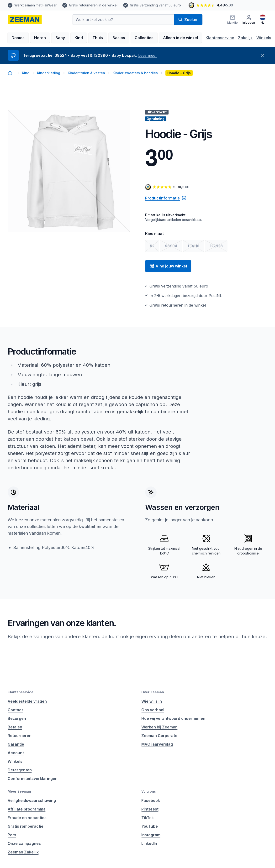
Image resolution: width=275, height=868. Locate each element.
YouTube (150, 826)
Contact (15, 710)
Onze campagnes (24, 843)
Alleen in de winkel (180, 38)
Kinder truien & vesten (86, 73)
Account (16, 753)
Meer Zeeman (19, 791)
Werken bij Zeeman (159, 727)
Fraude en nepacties (27, 818)
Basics (119, 38)
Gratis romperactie (26, 826)
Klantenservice (220, 38)
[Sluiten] (263, 55)
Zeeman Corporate (159, 736)
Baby (60, 38)
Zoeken (188, 20)
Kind (79, 38)
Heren (40, 38)
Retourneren (20, 736)
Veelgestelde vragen (27, 701)
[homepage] (25, 20)
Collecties (144, 38)
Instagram (151, 835)
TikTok (148, 818)
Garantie (16, 744)
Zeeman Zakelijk (23, 852)
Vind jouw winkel (168, 266)
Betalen (15, 727)
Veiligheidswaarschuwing (32, 800)
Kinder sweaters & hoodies (135, 73)
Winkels (264, 38)
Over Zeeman (153, 692)
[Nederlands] (263, 20)
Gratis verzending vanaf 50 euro (155, 5)
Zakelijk (245, 38)
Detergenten (20, 770)
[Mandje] (233, 20)
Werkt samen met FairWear (35, 5)
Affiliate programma (27, 809)
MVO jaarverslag (157, 744)
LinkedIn (149, 843)
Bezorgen (17, 718)
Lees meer (148, 55)
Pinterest (150, 809)
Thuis (98, 38)
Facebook (151, 800)
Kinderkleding (49, 73)
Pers (12, 835)
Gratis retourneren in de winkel (93, 5)
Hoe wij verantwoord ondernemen (173, 718)
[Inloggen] (249, 20)
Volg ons (149, 791)
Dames (18, 38)
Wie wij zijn (152, 701)
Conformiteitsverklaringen (33, 779)
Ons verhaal (153, 710)
